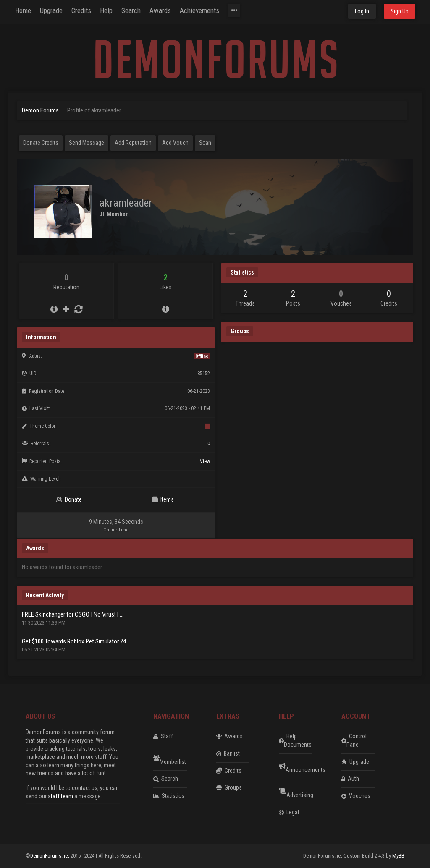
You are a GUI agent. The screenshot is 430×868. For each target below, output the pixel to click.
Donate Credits (41, 143)
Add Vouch (175, 143)
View (205, 461)
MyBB (398, 856)
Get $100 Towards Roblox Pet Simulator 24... (76, 641)
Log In (362, 11)
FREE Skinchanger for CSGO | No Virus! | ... (73, 614)
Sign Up (400, 11)
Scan (205, 143)
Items (163, 499)
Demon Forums (40, 110)
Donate (69, 499)
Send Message (87, 143)
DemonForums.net (50, 856)
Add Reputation (133, 143)
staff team (60, 796)
